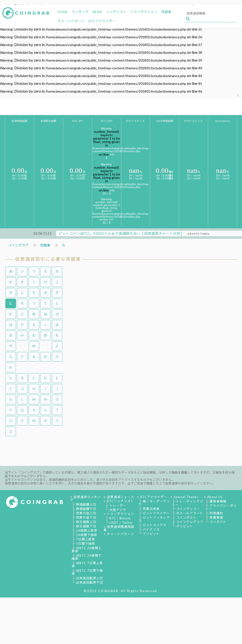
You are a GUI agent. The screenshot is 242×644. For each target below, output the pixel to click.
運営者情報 (218, 501)
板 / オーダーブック (154, 503)
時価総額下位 (86, 509)
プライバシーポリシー (221, 507)
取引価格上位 (86, 522)
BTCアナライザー (154, 497)
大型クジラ (118, 510)
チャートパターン (121, 534)
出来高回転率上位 (90, 578)
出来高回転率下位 (90, 582)
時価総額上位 (86, 504)
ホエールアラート (190, 513)
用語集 (45, 245)
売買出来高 (151, 509)
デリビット (151, 534)
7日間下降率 (86, 544)
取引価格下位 (86, 526)
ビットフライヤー (156, 513)
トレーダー (118, 505)
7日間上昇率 (86, 539)
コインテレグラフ (190, 522)
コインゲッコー (188, 509)
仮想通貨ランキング (85, 498)
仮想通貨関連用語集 (119, 528)
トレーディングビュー (188, 503)
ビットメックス (155, 525)
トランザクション (121, 514)
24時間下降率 (87, 535)
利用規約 (216, 513)
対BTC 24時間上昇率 (87, 550)
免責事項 (216, 517)
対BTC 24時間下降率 (87, 557)
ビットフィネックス (154, 519)
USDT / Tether (121, 523)
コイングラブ (18, 245)
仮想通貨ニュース (121, 497)
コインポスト (186, 517)
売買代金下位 (86, 517)
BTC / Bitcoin (120, 518)
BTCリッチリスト (121, 501)
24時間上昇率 (87, 531)
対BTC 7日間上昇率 (87, 565)
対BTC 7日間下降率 (87, 572)
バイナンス (151, 529)
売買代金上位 (86, 513)
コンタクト (218, 522)
